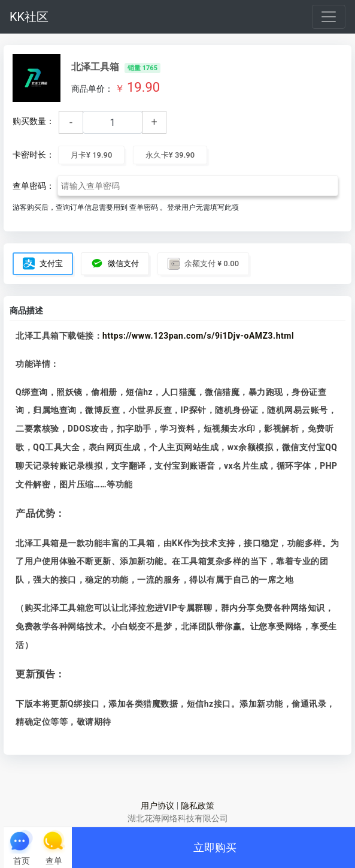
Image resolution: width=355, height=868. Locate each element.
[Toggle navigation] (329, 17)
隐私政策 (198, 806)
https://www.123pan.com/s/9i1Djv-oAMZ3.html (198, 336)
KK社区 (29, 17)
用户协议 (157, 806)
